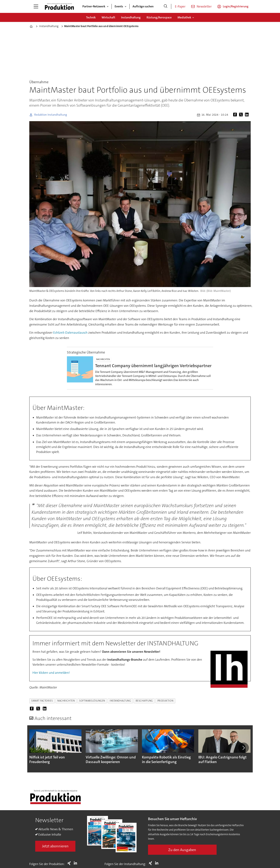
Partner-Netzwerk (94, 6)
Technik (91, 17)
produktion (165, 701)
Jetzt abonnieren (55, 846)
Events (119, 6)
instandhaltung (120, 701)
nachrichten (66, 701)
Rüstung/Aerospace (159, 17)
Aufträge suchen (143, 6)
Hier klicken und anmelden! (51, 673)
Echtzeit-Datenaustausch (70, 333)
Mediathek (184, 17)
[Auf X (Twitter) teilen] (242, 115)
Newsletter (204, 6)
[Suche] (166, 6)
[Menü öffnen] (36, 6)
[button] (244, 748)
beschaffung (144, 701)
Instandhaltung (131, 17)
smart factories (42, 701)
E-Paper (180, 6)
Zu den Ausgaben (182, 850)
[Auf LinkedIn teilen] (248, 115)
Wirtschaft (108, 17)
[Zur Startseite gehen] (59, 6)
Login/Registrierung (236, 6)
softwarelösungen (92, 701)
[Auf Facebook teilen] (236, 115)
